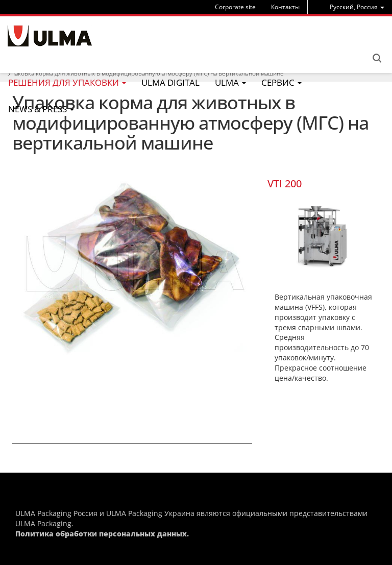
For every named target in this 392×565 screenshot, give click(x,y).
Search (377, 58)
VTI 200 (285, 183)
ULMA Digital (170, 82)
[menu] (357, 7)
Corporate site (235, 7)
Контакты (285, 7)
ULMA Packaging (43, 523)
